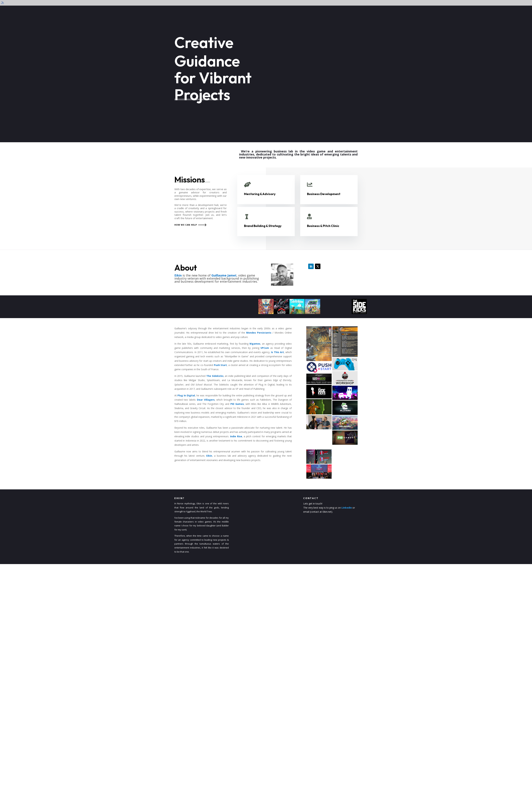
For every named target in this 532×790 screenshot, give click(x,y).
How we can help (186, 225)
